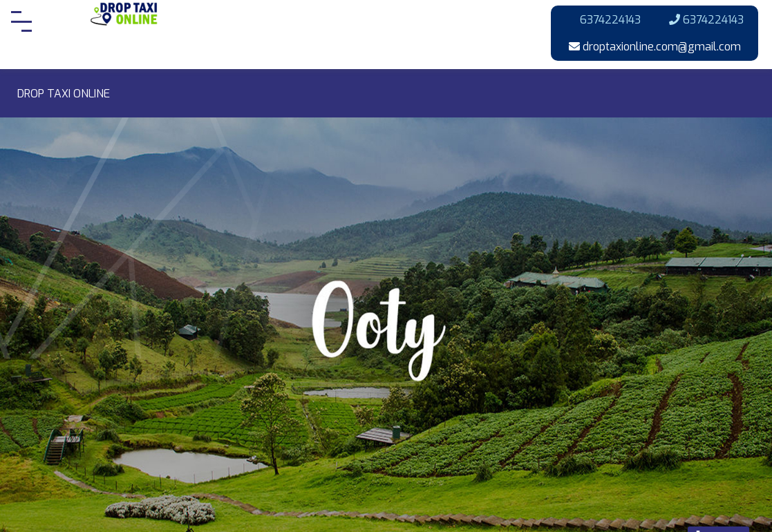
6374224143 (603, 20)
